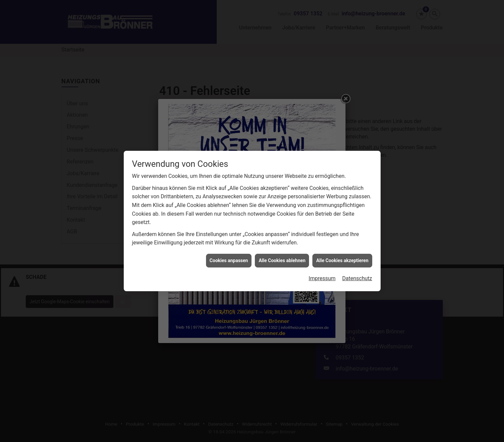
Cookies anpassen (229, 256)
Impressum (322, 275)
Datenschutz (357, 275)
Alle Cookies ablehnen (282, 256)
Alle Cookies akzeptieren (342, 256)
